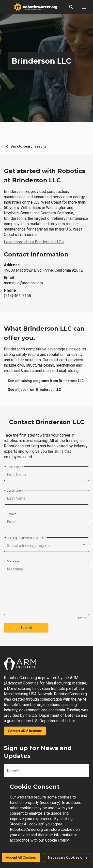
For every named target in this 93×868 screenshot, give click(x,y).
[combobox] (46, 546)
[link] (46, 381)
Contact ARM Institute (25, 731)
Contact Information (36, 254)
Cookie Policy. (57, 840)
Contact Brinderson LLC (47, 422)
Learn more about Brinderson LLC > (34, 242)
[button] (71, 7)
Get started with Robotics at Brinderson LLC (45, 176)
